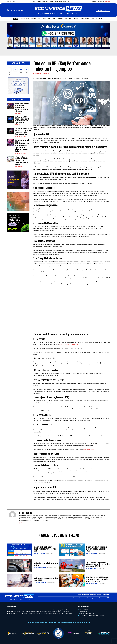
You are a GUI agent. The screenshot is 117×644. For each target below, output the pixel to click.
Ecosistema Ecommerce (42, 74)
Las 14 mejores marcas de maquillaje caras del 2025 (46, 579)
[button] (102, 19)
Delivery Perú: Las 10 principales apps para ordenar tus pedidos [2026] (96, 549)
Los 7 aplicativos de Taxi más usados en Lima (46, 564)
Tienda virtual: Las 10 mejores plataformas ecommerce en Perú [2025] (45, 549)
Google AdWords (64, 344)
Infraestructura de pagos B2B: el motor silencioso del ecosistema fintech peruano (21, 161)
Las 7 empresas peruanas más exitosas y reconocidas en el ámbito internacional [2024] (98, 564)
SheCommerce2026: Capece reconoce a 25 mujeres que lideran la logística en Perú (22, 120)
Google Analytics (89, 450)
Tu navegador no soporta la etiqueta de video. (59, 36)
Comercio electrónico (21, 136)
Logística (18, 125)
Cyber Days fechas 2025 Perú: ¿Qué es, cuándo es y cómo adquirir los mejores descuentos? (98, 579)
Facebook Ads (75, 344)
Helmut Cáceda (47, 79)
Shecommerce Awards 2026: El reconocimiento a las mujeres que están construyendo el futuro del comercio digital (22, 146)
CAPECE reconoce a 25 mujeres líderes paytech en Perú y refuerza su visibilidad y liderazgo (22, 107)
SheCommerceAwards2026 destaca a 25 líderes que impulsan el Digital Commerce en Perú (24, 131)
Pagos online (18, 113)
